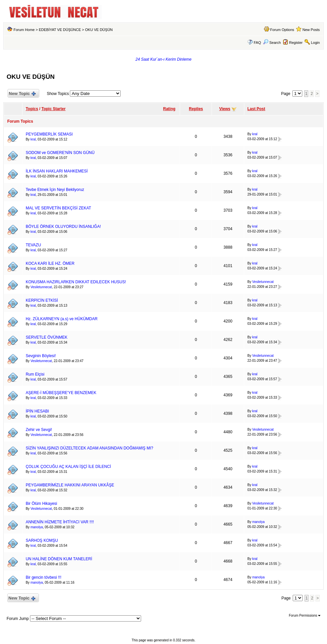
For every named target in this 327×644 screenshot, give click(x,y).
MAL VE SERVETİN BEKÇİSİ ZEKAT (59, 208)
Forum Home (24, 30)
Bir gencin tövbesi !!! (44, 577)
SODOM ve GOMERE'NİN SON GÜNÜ (60, 153)
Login (315, 43)
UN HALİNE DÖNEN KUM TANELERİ (59, 559)
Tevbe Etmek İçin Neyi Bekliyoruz (55, 190)
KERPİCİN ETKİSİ (42, 300)
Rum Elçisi (35, 374)
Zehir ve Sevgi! (39, 430)
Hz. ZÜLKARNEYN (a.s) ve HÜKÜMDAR (62, 319)
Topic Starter (54, 109)
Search (272, 43)
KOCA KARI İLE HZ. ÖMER (50, 263)
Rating (169, 109)
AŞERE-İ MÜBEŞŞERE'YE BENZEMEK (61, 393)
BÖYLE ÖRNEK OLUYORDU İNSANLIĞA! (63, 227)
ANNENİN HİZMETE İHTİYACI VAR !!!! (60, 522)
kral (33, 139)
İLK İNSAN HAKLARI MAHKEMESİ (57, 171)
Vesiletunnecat (41, 287)
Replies (196, 109)
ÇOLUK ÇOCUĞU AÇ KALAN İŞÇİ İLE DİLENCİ (68, 467)
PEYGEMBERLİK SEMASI (49, 134)
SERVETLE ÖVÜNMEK (46, 337)
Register (296, 43)
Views (225, 109)
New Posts (311, 30)
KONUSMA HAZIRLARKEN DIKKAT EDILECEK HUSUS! (76, 282)
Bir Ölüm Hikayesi (41, 504)
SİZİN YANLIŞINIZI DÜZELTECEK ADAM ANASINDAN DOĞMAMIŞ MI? (89, 448)
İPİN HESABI (37, 411)
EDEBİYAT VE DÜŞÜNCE (60, 30)
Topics (32, 109)
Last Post (256, 109)
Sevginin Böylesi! (41, 356)
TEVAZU (33, 245)
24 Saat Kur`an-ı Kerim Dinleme (163, 59)
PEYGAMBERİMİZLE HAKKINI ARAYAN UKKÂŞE (70, 485)
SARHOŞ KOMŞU (42, 540)
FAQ (257, 43)
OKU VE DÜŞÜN (99, 30)
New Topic (22, 94)
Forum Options (282, 30)
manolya (37, 527)
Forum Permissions (305, 615)
